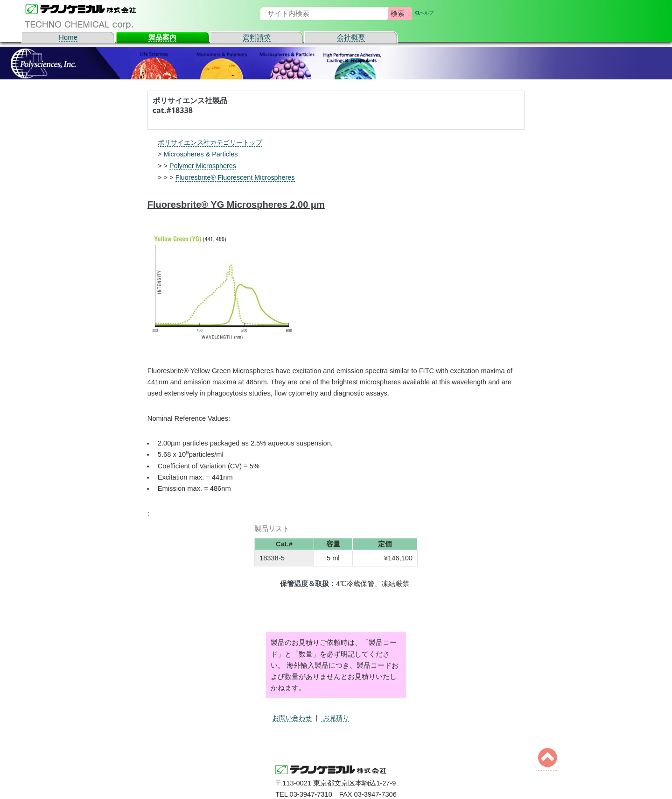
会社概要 (351, 37)
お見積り (339, 717)
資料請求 (257, 37)
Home (68, 37)
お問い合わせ (294, 717)
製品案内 (162, 37)
